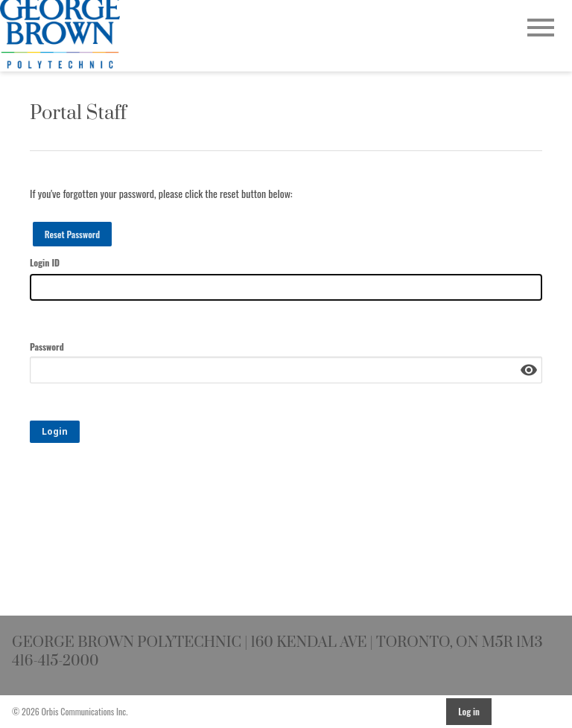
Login (55, 431)
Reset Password (73, 234)
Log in (469, 711)
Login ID (45, 262)
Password (47, 347)
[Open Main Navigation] (541, 29)
